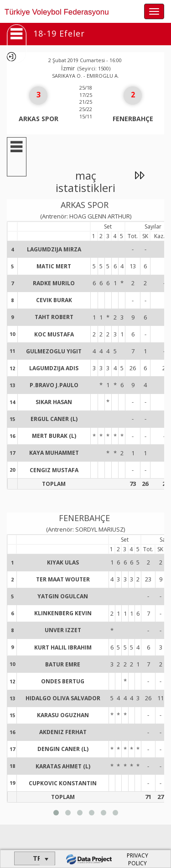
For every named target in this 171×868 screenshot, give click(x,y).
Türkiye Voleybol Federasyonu (57, 12)
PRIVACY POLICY (137, 859)
